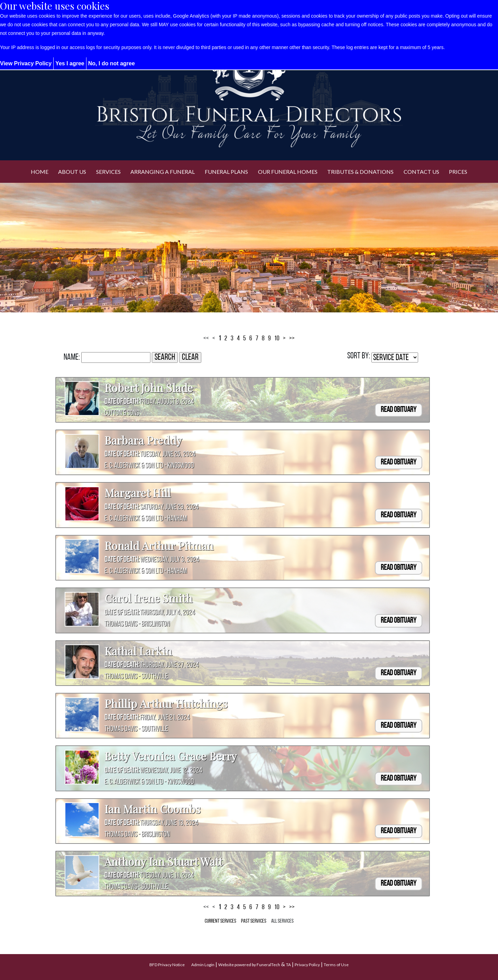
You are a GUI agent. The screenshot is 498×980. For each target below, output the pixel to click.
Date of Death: (122, 402)
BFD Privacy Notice (167, 965)
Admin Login (203, 965)
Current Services (220, 921)
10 (277, 339)
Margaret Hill (137, 493)
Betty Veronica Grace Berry (171, 756)
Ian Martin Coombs (153, 809)
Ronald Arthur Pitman (159, 545)
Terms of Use (336, 965)
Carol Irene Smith (148, 598)
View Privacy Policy (26, 63)
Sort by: (359, 356)
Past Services (254, 921)
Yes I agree (70, 63)
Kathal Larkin (138, 651)
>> (292, 339)
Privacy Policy (307, 965)
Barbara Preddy (143, 440)
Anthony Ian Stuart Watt (163, 861)
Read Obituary (399, 410)
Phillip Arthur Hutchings (166, 703)
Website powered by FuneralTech (249, 965)
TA (288, 965)
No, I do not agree (112, 63)
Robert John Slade (149, 388)
